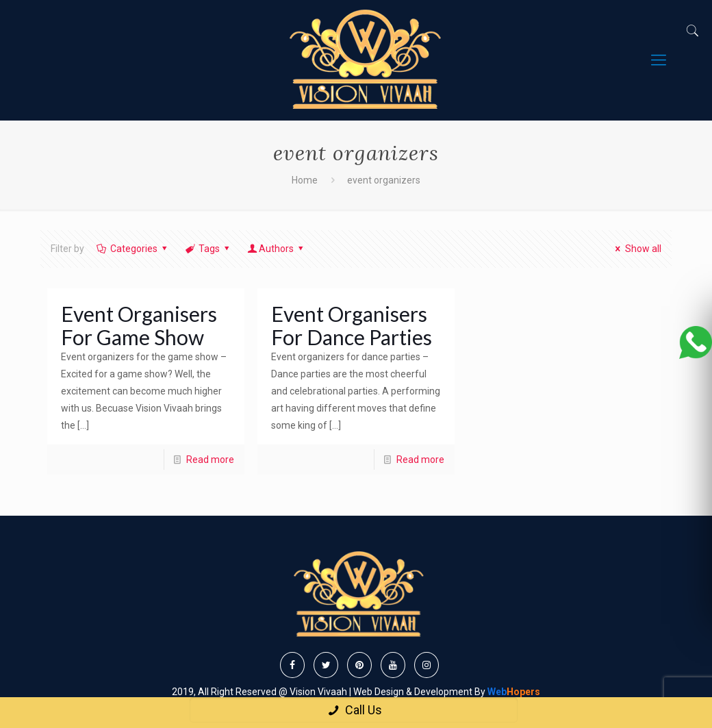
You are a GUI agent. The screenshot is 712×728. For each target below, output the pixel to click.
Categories (132, 249)
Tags (208, 249)
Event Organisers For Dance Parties (352, 325)
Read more (210, 460)
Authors (277, 249)
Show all (636, 249)
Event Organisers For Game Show (139, 325)
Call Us (354, 710)
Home (305, 180)
